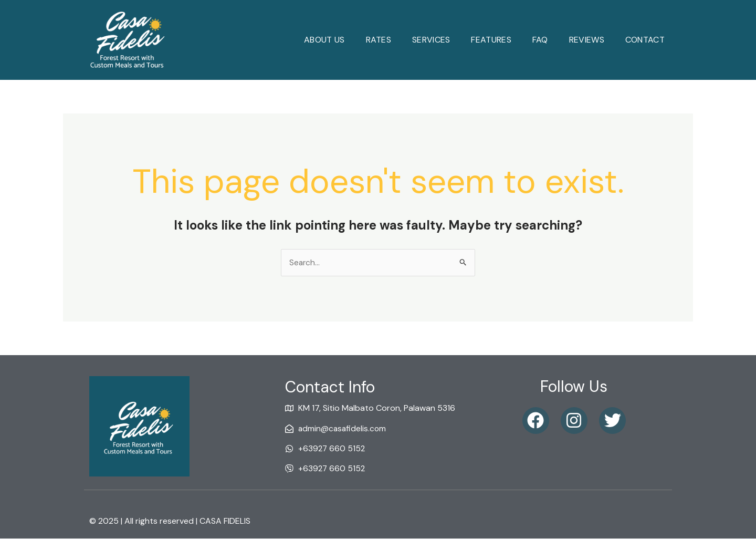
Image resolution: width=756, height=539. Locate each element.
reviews (587, 40)
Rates (379, 40)
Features (491, 40)
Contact (645, 40)
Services (431, 40)
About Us (324, 40)
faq (540, 40)
